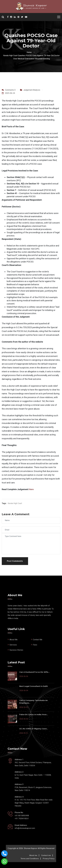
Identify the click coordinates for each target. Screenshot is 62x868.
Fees (35, 645)
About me (33, 855)
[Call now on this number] (4, 853)
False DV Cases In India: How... (34, 714)
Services (13, 645)
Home (30, 52)
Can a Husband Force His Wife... (34, 672)
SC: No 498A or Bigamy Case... (34, 729)
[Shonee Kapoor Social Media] (8, 17)
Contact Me (38, 640)
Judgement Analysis (32, 90)
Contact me (46, 855)
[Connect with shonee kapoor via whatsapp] (4, 861)
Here (31, 489)
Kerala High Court (15, 503)
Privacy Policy (49, 859)
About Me (14, 640)
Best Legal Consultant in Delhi (34, 686)
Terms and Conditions (30, 859)
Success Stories (16, 650)
